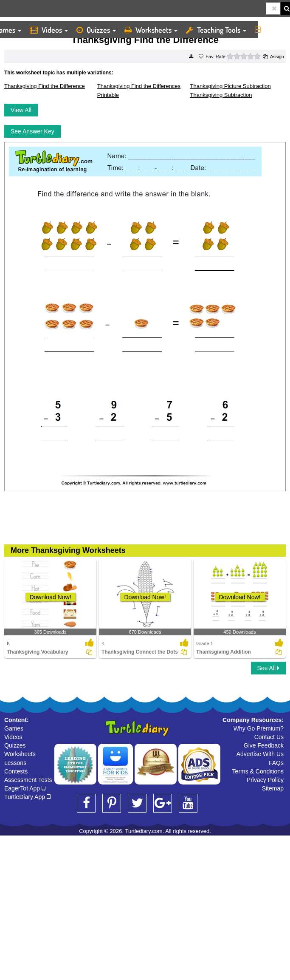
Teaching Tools (216, 30)
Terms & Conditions (258, 771)
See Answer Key (32, 131)
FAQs (276, 763)
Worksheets (151, 30)
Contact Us (269, 737)
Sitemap (273, 788)
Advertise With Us (260, 754)
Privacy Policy (265, 780)
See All (268, 668)
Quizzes (96, 30)
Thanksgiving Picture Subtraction (231, 86)
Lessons (15, 763)
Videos (49, 30)
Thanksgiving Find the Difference (45, 86)
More (270, 30)
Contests (16, 771)
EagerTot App (25, 788)
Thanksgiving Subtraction (221, 95)
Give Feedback (264, 745)
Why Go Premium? (259, 728)
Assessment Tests (28, 780)
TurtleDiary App (27, 797)
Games (14, 728)
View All (21, 110)
